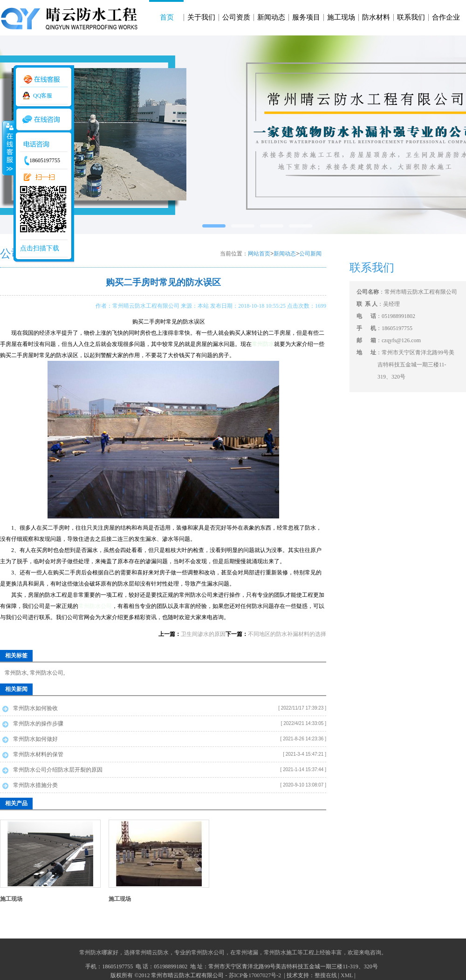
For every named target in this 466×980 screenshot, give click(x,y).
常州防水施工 (281, 952)
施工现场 (341, 17)
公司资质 (236, 17)
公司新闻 (310, 254)
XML (347, 975)
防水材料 (376, 17)
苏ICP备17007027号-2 (256, 975)
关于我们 (201, 17)
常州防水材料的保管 (38, 754)
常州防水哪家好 (99, 952)
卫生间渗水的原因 (203, 634)
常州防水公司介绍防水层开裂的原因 (58, 770)
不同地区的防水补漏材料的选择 (287, 634)
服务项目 (306, 17)
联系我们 (411, 17)
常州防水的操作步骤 (38, 724)
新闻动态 (271, 17)
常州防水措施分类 (35, 785)
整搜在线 (326, 975)
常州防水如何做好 (35, 739)
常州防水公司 (95, 606)
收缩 (8, 148)
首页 (167, 17)
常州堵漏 (247, 952)
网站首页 (259, 254)
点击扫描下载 (40, 248)
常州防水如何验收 (35, 708)
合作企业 (446, 17)
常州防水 (16, 673)
